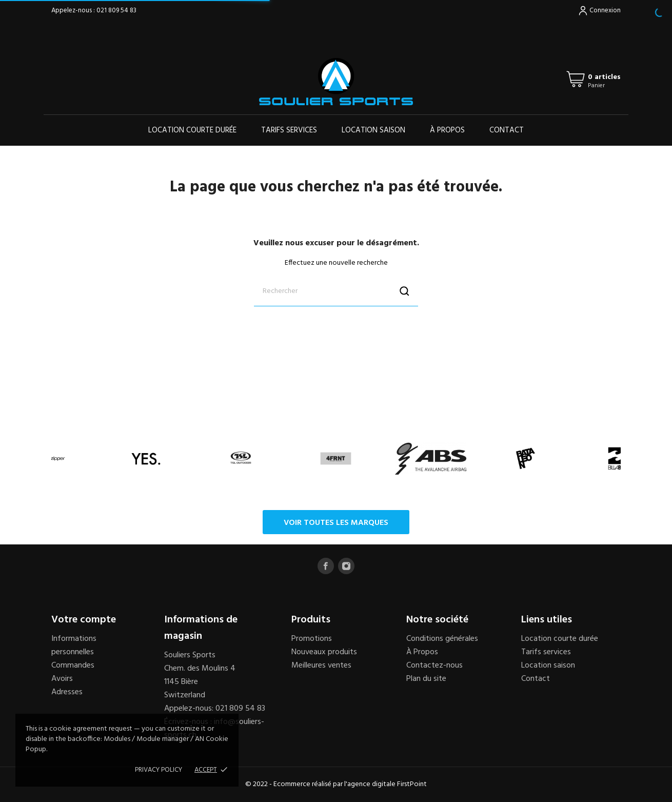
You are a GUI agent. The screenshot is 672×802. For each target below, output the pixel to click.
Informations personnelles (74, 645)
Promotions (312, 639)
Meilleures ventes (321, 666)
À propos (447, 130)
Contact (507, 130)
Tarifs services (289, 130)
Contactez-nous (434, 666)
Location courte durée (192, 130)
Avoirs (62, 679)
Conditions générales (442, 639)
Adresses (67, 692)
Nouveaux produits (324, 652)
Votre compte (84, 620)
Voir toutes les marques (336, 523)
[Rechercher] (336, 291)
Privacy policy (159, 770)
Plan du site (426, 679)
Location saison (373, 130)
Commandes (73, 666)
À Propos (422, 652)
